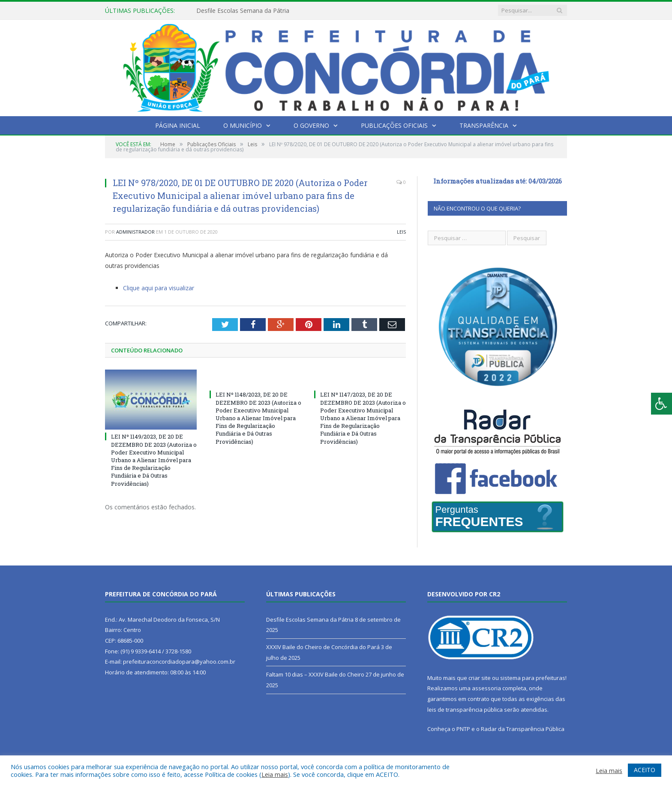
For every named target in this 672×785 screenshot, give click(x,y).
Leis (401, 232)
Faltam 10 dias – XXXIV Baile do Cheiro (315, 674)
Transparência (484, 125)
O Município (243, 125)
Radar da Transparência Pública (523, 729)
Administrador (135, 232)
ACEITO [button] (645, 770)
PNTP (463, 729)
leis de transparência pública (465, 710)
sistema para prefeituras (533, 678)
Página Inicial (178, 125)
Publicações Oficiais (394, 125)
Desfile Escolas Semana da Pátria (243, 11)
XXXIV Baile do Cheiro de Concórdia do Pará (323, 647)
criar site (480, 678)
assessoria (486, 688)
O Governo (311, 125)
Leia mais (275, 774)
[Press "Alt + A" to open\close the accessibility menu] (661, 404)
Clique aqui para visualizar (159, 288)
